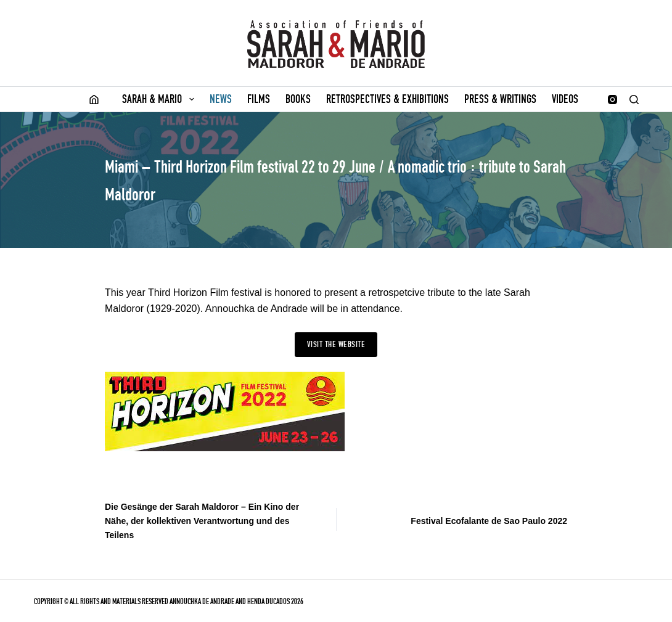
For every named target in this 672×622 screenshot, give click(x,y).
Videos (565, 99)
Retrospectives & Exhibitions (387, 99)
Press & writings (500, 99)
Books (298, 99)
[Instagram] (613, 100)
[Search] (634, 100)
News (221, 99)
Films (259, 99)
